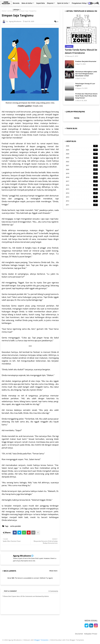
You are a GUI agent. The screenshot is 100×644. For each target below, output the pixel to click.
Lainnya (16, 9)
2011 (82, 205)
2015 (82, 189)
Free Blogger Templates (75, 640)
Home (4, 11)
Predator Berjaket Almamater (86, 61)
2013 (82, 197)
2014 (82, 193)
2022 (82, 162)
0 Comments (53, 591)
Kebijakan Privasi (91, 634)
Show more (53, 571)
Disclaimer (79, 634)
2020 (82, 170)
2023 (82, 158)
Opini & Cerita (63, 3)
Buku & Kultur (27, 3)
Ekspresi (50, 3)
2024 (82, 154)
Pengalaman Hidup (79, 3)
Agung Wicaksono (22, 556)
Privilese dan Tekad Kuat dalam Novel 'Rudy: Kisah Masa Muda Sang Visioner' (86, 96)
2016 (82, 185)
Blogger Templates (41, 640)
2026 (82, 146)
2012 (82, 201)
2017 (82, 181)
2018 (82, 177)
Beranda (16, 3)
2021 (82, 166)
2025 (82, 150)
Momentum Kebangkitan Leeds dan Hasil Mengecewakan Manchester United (86, 74)
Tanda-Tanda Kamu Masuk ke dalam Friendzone (81, 51)
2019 (82, 173)
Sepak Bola (40, 3)
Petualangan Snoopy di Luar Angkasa (85, 85)
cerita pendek (15, 526)
